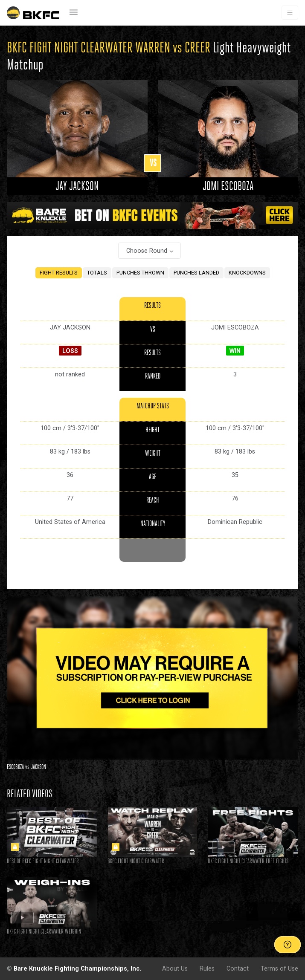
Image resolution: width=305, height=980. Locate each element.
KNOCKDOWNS (247, 273)
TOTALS (97, 273)
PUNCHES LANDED (196, 273)
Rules (207, 968)
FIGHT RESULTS (59, 273)
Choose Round (147, 251)
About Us (175, 968)
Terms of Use (279, 968)
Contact (238, 968)
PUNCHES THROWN (140, 273)
